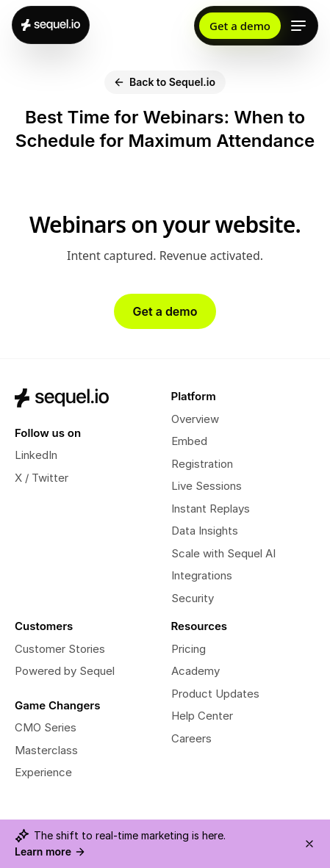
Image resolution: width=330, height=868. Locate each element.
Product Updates (215, 694)
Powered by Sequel (65, 671)
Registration (202, 464)
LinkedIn (36, 455)
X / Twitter (42, 478)
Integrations (202, 575)
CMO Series (46, 727)
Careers (191, 738)
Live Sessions (207, 486)
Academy (196, 671)
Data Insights (205, 531)
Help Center (202, 716)
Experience (43, 772)
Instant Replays (211, 509)
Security (193, 598)
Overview (195, 419)
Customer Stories (60, 649)
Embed (189, 441)
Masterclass (46, 750)
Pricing (189, 649)
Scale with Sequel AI (223, 553)
